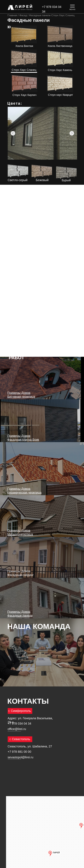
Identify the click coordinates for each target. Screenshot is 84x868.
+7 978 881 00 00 (19, 752)
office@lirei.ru (17, 729)
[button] (73, 7)
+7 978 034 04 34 (19, 724)
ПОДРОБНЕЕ (24, 64)
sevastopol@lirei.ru (21, 757)
